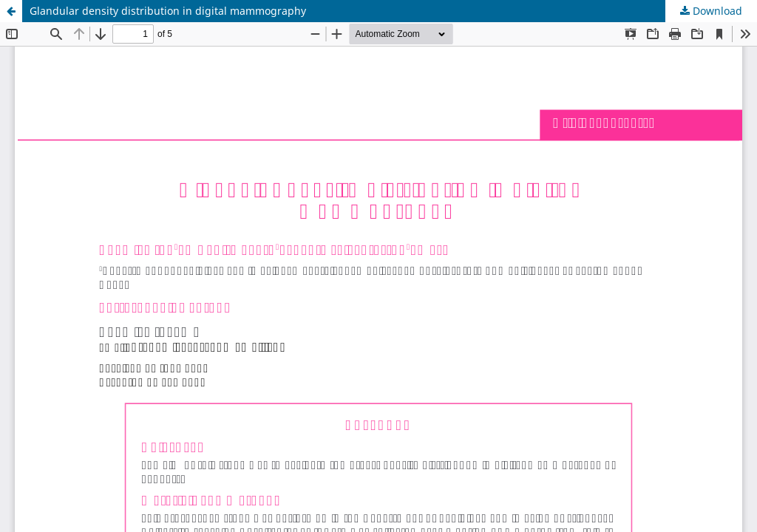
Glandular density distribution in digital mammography (168, 11)
